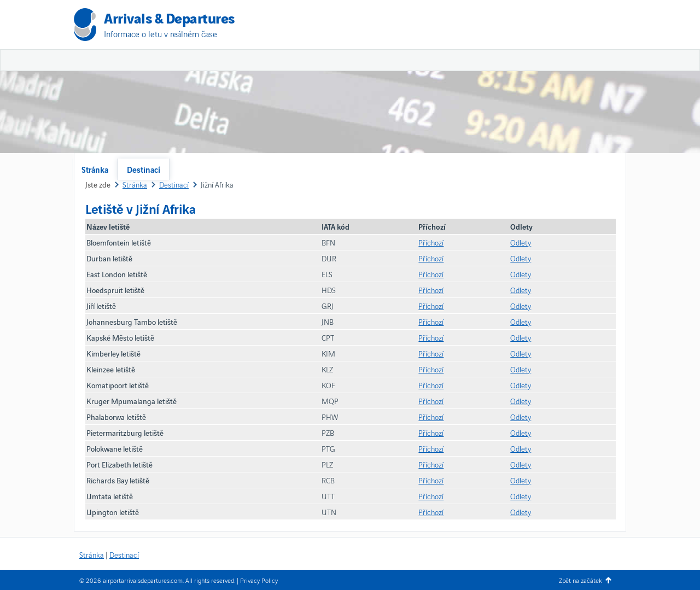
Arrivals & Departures (169, 17)
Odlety (521, 242)
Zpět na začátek (581, 580)
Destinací (144, 169)
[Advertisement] (498, 82)
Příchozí (431, 242)
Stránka (95, 169)
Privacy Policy (259, 580)
